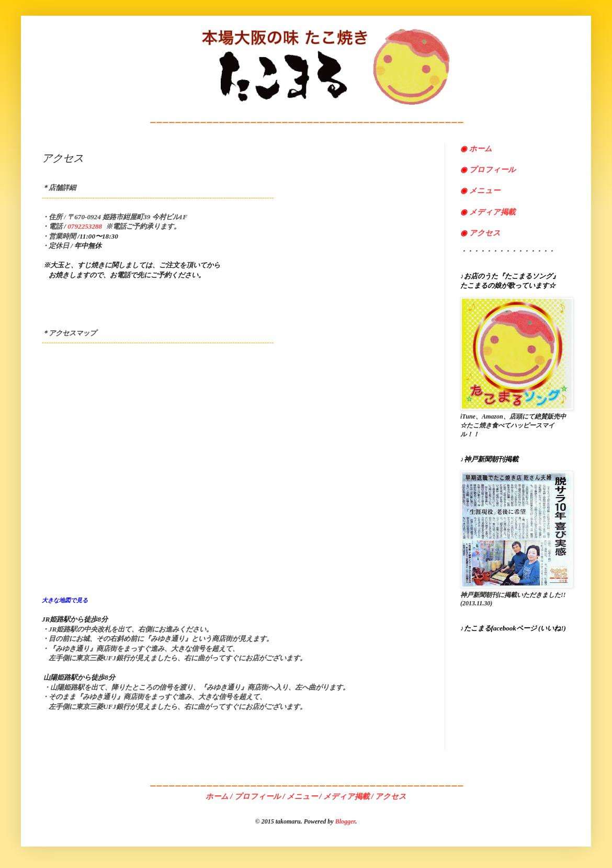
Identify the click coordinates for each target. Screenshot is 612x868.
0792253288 (85, 226)
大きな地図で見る (65, 600)
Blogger (345, 821)
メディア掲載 (491, 212)
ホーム (481, 149)
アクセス (480, 233)
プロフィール (488, 170)
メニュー (480, 190)
